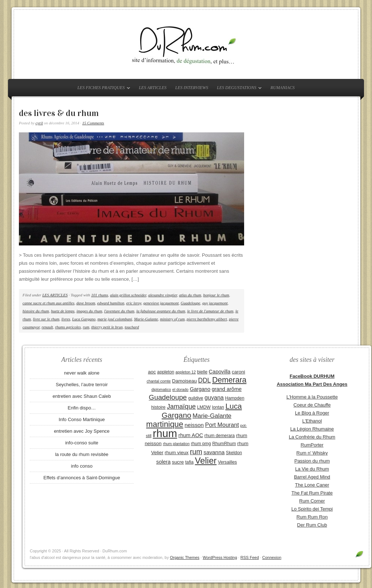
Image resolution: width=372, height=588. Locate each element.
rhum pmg (201, 444)
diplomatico (161, 389)
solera (163, 462)
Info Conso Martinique (82, 419)
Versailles (227, 462)
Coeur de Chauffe (312, 405)
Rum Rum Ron (312, 517)
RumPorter (312, 445)
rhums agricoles (68, 327)
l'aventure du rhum (119, 311)
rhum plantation (176, 444)
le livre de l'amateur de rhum (210, 311)
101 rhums (100, 295)
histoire (158, 407)
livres (66, 319)
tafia (189, 462)
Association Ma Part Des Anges (312, 384)
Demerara (229, 380)
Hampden (234, 398)
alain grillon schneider (128, 295)
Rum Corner (312, 501)
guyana (214, 397)
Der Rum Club (312, 525)
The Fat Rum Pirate (312, 493)
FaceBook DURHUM (312, 376)
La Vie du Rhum (312, 469)
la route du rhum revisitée (82, 454)
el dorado (180, 389)
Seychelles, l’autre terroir (82, 385)
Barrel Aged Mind (312, 477)
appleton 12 (186, 372)
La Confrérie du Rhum (312, 437)
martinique (165, 424)
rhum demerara (220, 436)
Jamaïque (181, 407)
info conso (82, 466)
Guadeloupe (190, 303)
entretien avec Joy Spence (82, 431)
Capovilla (220, 372)
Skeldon (234, 453)
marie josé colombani (115, 319)
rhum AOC (191, 435)
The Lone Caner (312, 485)
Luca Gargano (84, 319)
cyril (39, 123)
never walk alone (82, 373)
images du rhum (90, 311)
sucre (178, 462)
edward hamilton (111, 303)
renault (47, 327)
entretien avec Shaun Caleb (82, 396)
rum (86, 327)
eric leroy (134, 303)
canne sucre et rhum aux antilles (48, 303)
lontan (218, 407)
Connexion (272, 557)
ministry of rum (172, 319)
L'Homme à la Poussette (312, 397)
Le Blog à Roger (312, 413)
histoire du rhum (36, 311)
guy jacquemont (215, 303)
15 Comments (93, 123)
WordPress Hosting (220, 557)
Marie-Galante (146, 319)
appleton (166, 372)
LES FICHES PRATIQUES (102, 89)
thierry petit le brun (107, 327)
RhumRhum (224, 444)
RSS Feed (250, 557)
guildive (196, 398)
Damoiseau (185, 381)
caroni (238, 372)
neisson (194, 425)
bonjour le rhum (216, 295)
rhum (165, 433)
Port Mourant (222, 425)
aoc (152, 372)
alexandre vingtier (163, 295)
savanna (214, 452)
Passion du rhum (312, 461)
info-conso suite (82, 443)
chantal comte (159, 381)
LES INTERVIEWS (192, 88)
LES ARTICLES (153, 88)
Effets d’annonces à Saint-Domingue (82, 478)
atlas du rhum (190, 295)
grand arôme (227, 389)
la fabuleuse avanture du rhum (161, 311)
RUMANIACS (282, 88)
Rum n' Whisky (312, 453)
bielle (202, 372)
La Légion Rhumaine (312, 429)
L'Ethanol (312, 421)
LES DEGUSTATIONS (237, 89)
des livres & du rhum (59, 113)
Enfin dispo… (82, 408)
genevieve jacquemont (161, 303)
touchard (132, 327)
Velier (206, 461)
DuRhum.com (186, 44)
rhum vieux (177, 453)
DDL (204, 380)
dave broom (86, 303)
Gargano (200, 389)
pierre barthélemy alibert (207, 319)
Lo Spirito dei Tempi (312, 509)
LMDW (204, 407)
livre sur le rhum (46, 319)
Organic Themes (185, 557)
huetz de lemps (63, 311)
